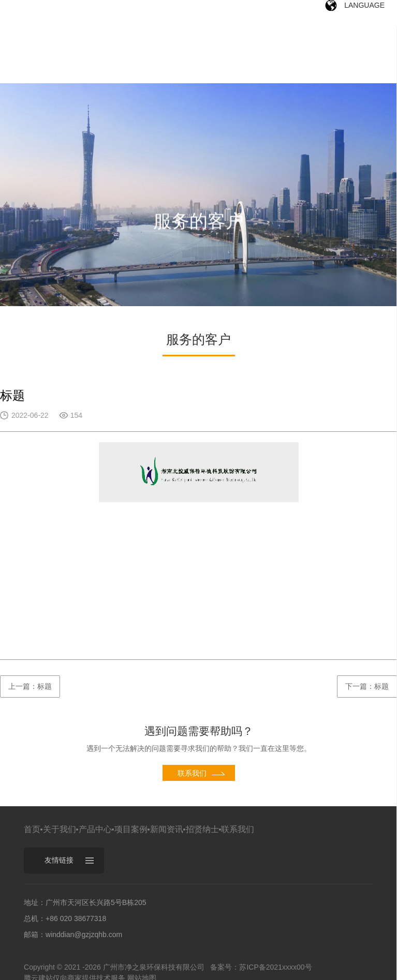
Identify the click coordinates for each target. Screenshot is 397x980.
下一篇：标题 (367, 686)
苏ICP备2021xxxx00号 (275, 967)
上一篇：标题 (30, 686)
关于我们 (60, 829)
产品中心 (95, 829)
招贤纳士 (202, 829)
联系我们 (238, 829)
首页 (32, 829)
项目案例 (131, 829)
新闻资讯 (167, 829)
